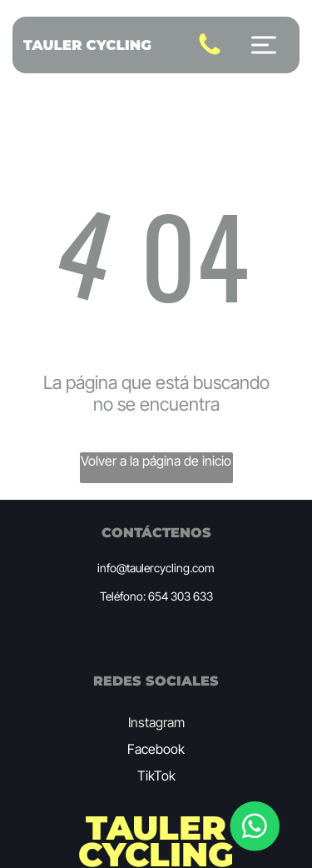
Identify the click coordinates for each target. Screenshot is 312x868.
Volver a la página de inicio (156, 461)
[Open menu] (264, 45)
